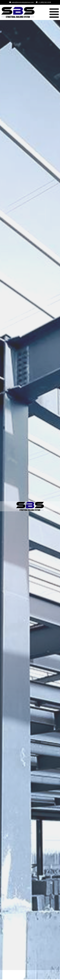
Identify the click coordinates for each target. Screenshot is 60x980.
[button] (48, 13)
